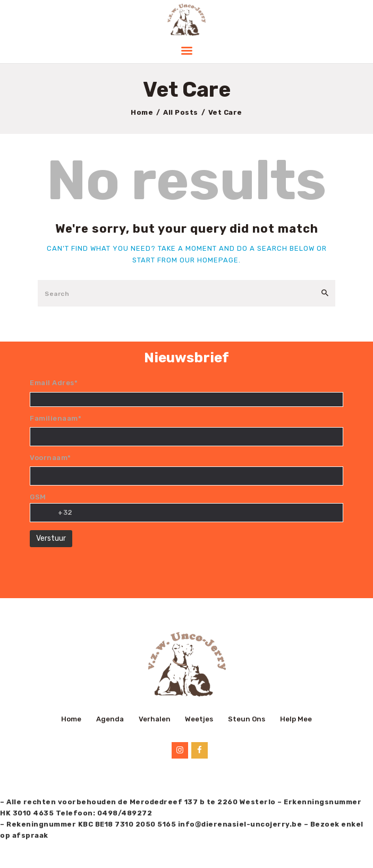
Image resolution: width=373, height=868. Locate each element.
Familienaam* (56, 418)
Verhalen (155, 719)
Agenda (110, 719)
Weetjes (199, 719)
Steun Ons (247, 719)
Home (142, 112)
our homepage (209, 260)
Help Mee (296, 719)
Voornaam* (50, 458)
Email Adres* (54, 383)
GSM (38, 497)
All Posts (181, 112)
